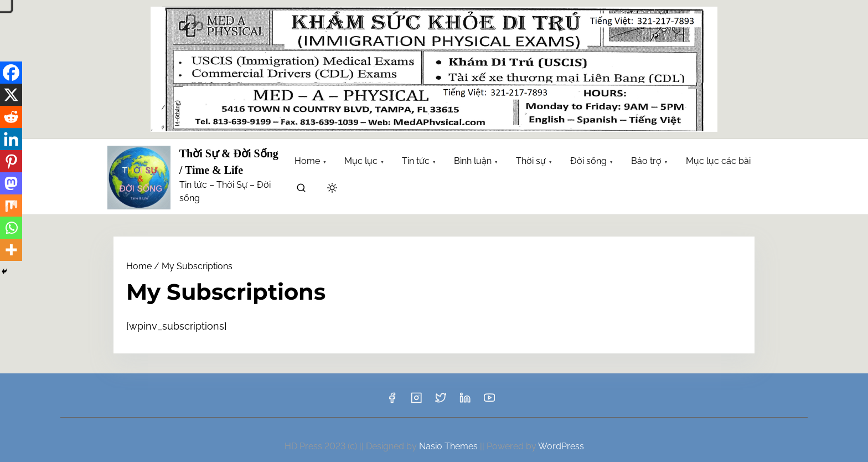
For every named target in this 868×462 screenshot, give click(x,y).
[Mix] (11, 206)
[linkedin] (465, 401)
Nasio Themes (449, 446)
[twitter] (441, 401)
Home (139, 266)
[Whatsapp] (11, 228)
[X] (11, 95)
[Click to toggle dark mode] (332, 189)
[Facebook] (11, 73)
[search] (301, 190)
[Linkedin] (11, 139)
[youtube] (489, 401)
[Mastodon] (11, 183)
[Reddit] (11, 117)
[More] (11, 250)
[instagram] (416, 401)
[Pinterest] (11, 161)
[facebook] (392, 401)
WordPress (561, 446)
